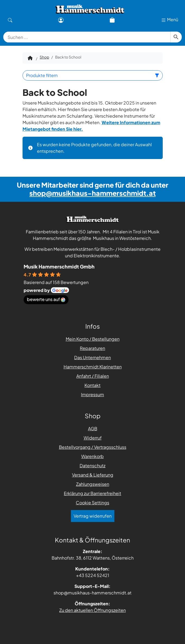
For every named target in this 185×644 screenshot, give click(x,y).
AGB (93, 428)
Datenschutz (92, 466)
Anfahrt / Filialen (93, 376)
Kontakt (92, 385)
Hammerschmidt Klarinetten (93, 367)
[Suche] (10, 20)
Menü (170, 20)
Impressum (92, 394)
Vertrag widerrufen (93, 516)
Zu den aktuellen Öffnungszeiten (92, 610)
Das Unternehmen (92, 357)
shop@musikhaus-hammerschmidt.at (92, 193)
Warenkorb (92, 456)
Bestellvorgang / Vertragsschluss (93, 447)
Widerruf (93, 438)
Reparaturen (92, 348)
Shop (44, 57)
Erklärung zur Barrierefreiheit (92, 493)
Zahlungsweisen (93, 484)
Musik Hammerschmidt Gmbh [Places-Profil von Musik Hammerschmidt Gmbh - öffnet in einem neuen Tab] (59, 266)
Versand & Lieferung (93, 475)
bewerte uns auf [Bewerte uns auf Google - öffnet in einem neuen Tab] (46, 299)
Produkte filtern (93, 75)
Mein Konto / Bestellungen (93, 339)
